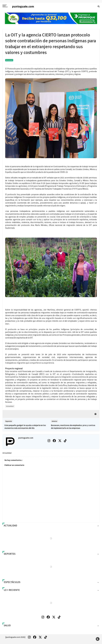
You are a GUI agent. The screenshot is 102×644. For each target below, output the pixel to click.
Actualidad (9, 60)
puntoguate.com (26, 438)
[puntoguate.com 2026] (15, 637)
